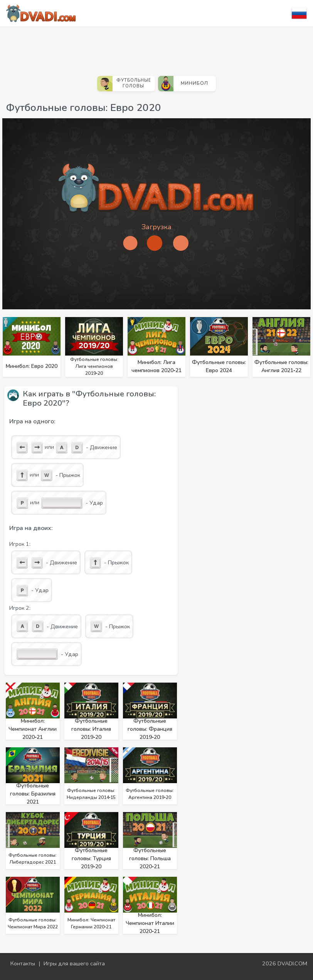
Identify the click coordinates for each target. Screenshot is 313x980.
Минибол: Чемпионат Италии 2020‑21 (150, 923)
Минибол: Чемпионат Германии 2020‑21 (91, 923)
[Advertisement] (156, 48)
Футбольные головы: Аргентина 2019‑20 (150, 794)
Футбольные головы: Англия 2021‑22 (281, 366)
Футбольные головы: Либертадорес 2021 (33, 859)
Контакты (23, 963)
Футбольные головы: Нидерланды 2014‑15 (91, 794)
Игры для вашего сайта (74, 963)
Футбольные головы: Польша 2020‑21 (150, 858)
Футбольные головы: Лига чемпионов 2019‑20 (94, 366)
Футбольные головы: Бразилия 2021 (33, 794)
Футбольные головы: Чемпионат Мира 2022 (33, 923)
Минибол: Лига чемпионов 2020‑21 (156, 366)
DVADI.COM (292, 963)
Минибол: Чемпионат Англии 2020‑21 (33, 729)
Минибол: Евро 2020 (32, 366)
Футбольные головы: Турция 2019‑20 (91, 858)
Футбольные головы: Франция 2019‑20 (150, 729)
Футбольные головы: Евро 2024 (219, 366)
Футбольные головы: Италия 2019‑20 (91, 729)
